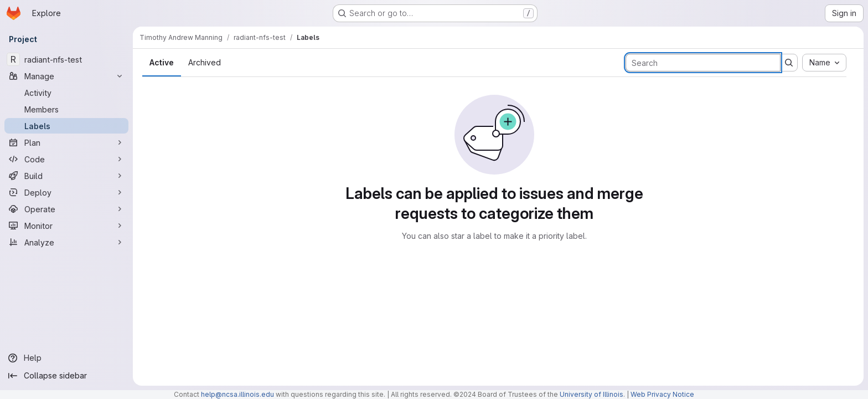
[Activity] (66, 93)
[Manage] (66, 76)
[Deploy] (66, 192)
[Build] (66, 176)
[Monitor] (66, 226)
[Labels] (66, 126)
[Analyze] (66, 242)
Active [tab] (162, 62)
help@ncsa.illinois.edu (237, 394)
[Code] (66, 159)
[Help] (66, 358)
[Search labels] (703, 63)
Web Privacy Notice (662, 394)
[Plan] (66, 142)
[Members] (66, 109)
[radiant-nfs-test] (66, 59)
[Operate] (66, 209)
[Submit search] (789, 63)
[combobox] (824, 63)
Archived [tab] (205, 62)
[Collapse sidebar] (66, 376)
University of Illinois (591, 394)
